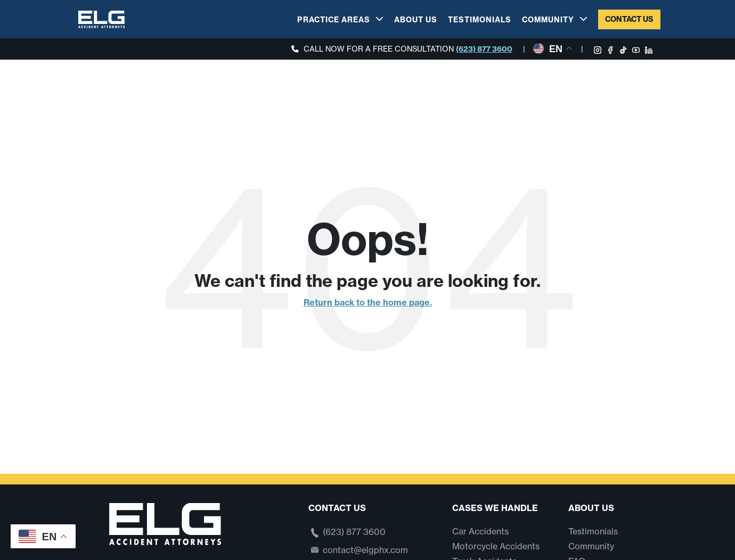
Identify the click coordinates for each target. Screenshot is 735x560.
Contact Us (629, 19)
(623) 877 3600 (484, 49)
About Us (416, 20)
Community (548, 20)
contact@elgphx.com (365, 550)
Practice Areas (334, 20)
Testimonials (480, 20)
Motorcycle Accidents (496, 546)
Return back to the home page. (368, 302)
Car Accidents (480, 531)
